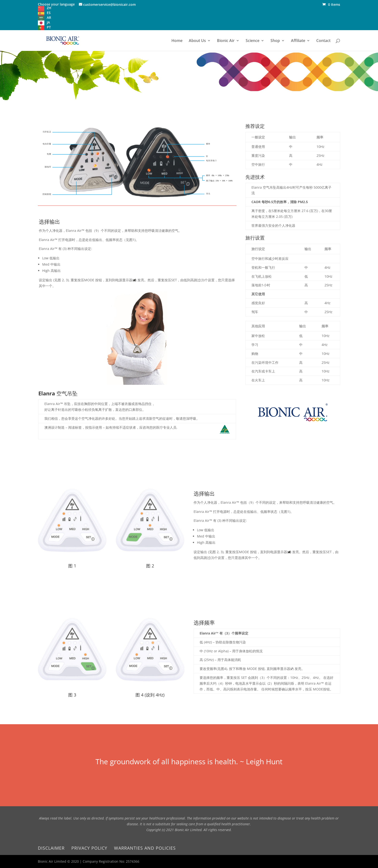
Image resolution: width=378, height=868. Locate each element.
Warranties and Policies (145, 848)
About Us (197, 41)
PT (49, 27)
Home (177, 41)
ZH (49, 8)
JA (48, 22)
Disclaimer (51, 848)
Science (253, 41)
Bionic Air (226, 41)
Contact (323, 41)
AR (49, 17)
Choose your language (56, 4)
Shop (275, 41)
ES (49, 13)
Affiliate (298, 41)
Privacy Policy (89, 848)
